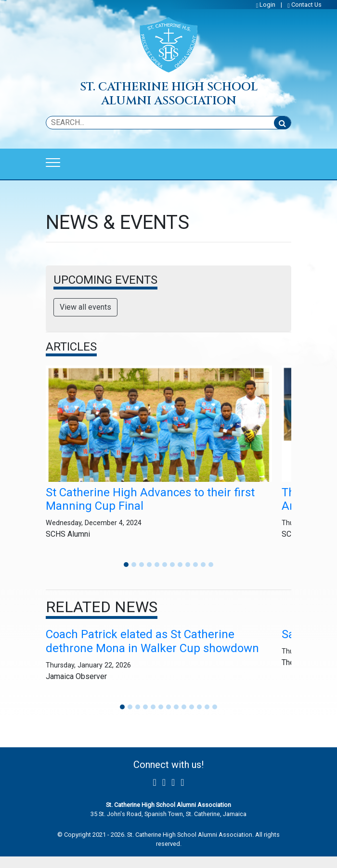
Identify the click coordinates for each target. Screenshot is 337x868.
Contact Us (306, 5)
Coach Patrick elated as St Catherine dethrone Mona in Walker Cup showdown (152, 641)
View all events (85, 307)
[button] (126, 565)
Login (267, 5)
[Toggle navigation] (53, 163)
